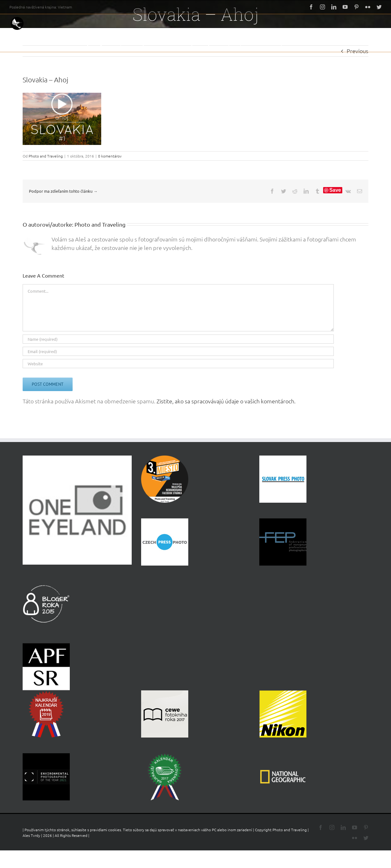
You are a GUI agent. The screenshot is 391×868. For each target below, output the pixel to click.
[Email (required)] (178, 351)
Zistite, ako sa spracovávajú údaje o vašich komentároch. (226, 401)
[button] (372, 42)
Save (335, 190)
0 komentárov (110, 156)
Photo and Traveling (46, 156)
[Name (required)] (178, 339)
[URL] (178, 364)
